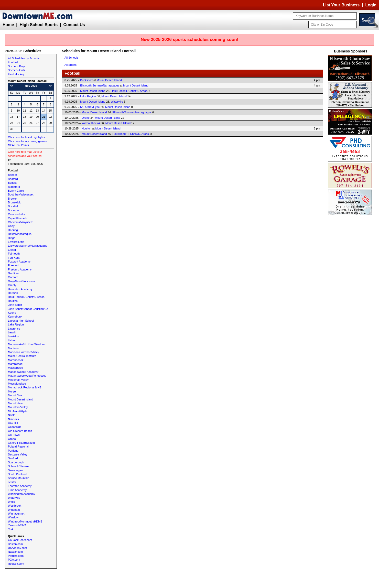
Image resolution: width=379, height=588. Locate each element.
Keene (12, 313)
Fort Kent (14, 258)
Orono (12, 439)
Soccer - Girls (17, 70)
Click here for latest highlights (26, 137)
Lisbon (12, 340)
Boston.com (15, 544)
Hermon (13, 293)
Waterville (14, 498)
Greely (12, 285)
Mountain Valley (18, 407)
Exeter (12, 250)
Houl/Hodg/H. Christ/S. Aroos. (27, 297)
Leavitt (12, 332)
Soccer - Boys (17, 66)
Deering (13, 230)
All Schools (71, 58)
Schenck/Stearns (19, 466)
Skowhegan (15, 470)
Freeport (13, 265)
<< (12, 86)
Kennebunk (15, 317)
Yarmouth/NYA (17, 525)
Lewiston (13, 336)
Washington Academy (21, 494)
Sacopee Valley (18, 454)
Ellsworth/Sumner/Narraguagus (28, 246)
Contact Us (74, 25)
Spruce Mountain (19, 478)
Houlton (13, 301)
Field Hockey (16, 74)
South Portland (17, 474)
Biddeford (14, 187)
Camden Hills (16, 214)
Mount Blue (15, 395)
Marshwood (15, 364)
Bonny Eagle (16, 191)
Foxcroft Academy (19, 262)
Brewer (12, 199)
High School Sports (39, 25)
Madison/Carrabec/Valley (24, 352)
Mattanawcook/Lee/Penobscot (27, 376)
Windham (14, 510)
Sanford (13, 458)
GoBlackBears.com (20, 540)
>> (50, 86)
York (11, 529)
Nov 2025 (31, 86)
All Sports (71, 65)
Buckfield (14, 206)
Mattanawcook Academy (23, 372)
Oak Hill (13, 423)
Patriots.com (16, 556)
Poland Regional (18, 447)
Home (8, 25)
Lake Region (16, 324)
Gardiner (13, 273)
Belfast (12, 183)
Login (371, 5)
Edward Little (16, 242)
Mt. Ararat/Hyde (18, 411)
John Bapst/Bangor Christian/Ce (28, 309)
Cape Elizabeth (18, 218)
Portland (13, 451)
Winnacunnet (16, 514)
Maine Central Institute (22, 356)
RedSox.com (16, 564)
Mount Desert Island (20, 399)
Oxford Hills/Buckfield (21, 443)
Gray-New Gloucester (21, 281)
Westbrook (15, 506)
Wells (11, 502)
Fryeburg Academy (20, 269)
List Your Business (341, 5)
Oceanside (15, 427)
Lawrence (14, 329)
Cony (11, 226)
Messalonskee (17, 384)
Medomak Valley (18, 380)
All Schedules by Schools (24, 58)
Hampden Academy (20, 289)
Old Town (14, 435)
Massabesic (15, 368)
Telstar (12, 482)
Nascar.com (15, 552)
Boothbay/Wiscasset (21, 194)
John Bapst (15, 305)
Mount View (15, 403)
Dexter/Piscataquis (20, 234)
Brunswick (14, 202)
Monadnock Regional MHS (25, 387)
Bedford (13, 179)
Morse (12, 391)
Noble (12, 415)
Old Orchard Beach (20, 431)
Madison (13, 348)
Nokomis (13, 419)
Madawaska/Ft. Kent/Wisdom (26, 344)
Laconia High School (21, 321)
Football (13, 62)
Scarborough (16, 462)
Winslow (13, 517)
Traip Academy (17, 490)
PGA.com (14, 560)
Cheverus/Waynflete (21, 222)
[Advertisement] (351, 293)
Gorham (13, 277)
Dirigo (12, 238)
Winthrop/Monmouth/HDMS (25, 521)
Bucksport (14, 210)
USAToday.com (17, 548)
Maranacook (16, 360)
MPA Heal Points (18, 145)
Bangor (12, 175)
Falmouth (14, 254)
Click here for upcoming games (27, 141)
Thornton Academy (20, 486)
